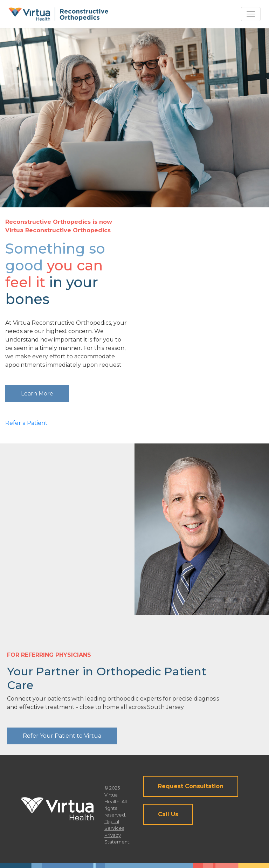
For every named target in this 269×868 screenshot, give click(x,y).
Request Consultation (191, 786)
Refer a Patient (26, 423)
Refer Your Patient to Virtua (62, 736)
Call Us (168, 814)
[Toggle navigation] (251, 14)
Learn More (37, 394)
